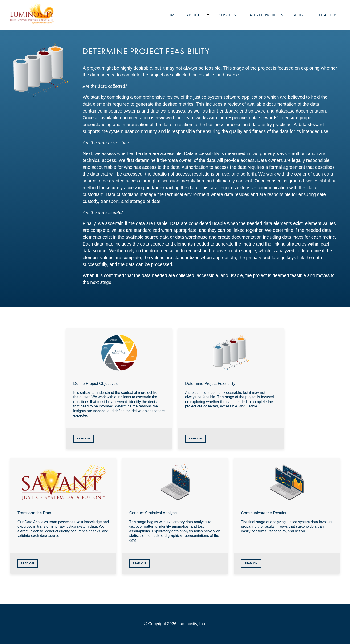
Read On (84, 439)
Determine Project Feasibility (210, 384)
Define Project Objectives (95, 384)
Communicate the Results (264, 513)
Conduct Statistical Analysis (153, 513)
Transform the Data (34, 513)
